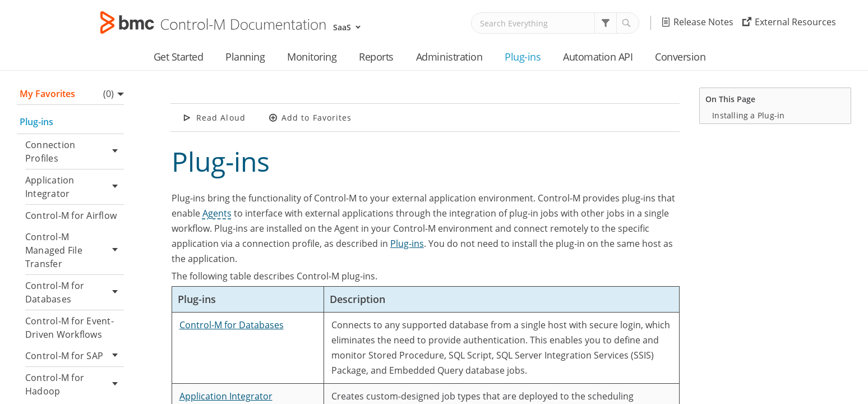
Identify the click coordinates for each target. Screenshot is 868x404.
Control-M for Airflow (71, 215)
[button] (606, 23)
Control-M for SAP (75, 356)
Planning (245, 57)
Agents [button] (217, 213)
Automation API (598, 57)
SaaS (342, 27)
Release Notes (703, 22)
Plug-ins (523, 57)
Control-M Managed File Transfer (75, 250)
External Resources (795, 22)
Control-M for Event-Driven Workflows (70, 328)
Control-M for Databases (75, 292)
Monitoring (312, 57)
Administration (449, 57)
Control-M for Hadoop (75, 384)
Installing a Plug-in (748, 115)
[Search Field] (555, 23)
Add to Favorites (317, 118)
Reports (376, 57)
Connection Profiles (75, 151)
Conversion (680, 57)
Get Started (179, 57)
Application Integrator (75, 187)
